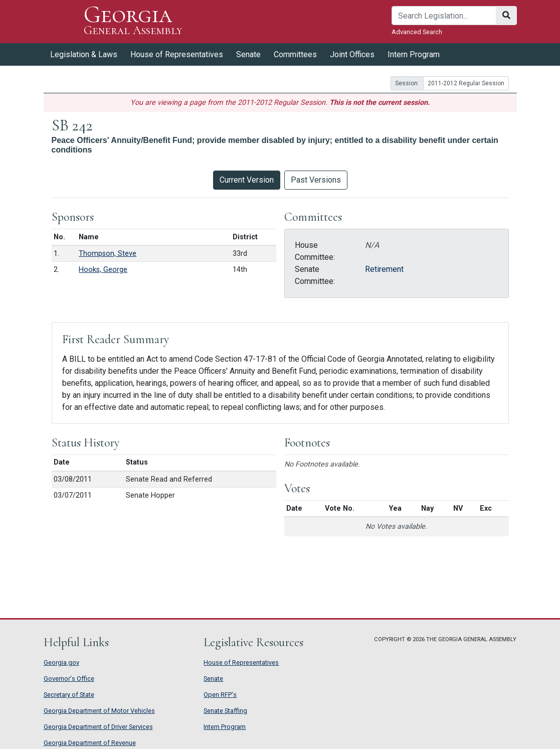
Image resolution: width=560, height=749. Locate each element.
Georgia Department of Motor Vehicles (99, 711)
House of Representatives (177, 54)
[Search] (444, 16)
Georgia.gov (61, 662)
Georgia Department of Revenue (90, 743)
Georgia (133, 21)
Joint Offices (352, 54)
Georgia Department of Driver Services (98, 727)
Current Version (247, 180)
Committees (295, 54)
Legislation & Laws (84, 54)
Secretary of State (69, 695)
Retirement (384, 269)
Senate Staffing (225, 711)
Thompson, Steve (108, 254)
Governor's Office (69, 679)
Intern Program (414, 54)
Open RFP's (220, 695)
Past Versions (316, 180)
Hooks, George (103, 270)
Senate (248, 54)
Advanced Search (417, 32)
